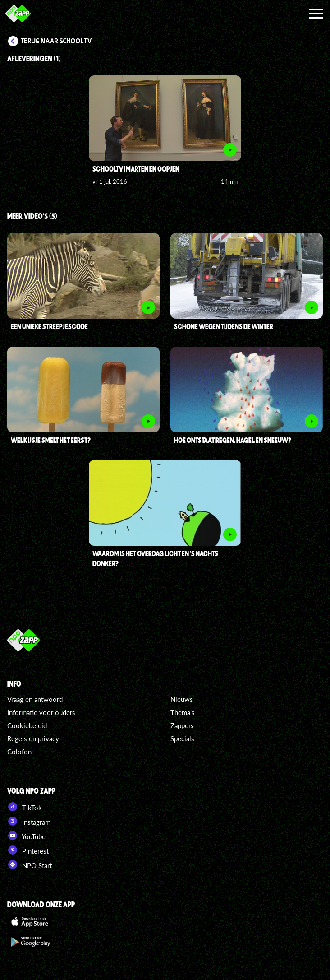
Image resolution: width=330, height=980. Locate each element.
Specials (182, 738)
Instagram (29, 821)
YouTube (26, 836)
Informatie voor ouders (41, 712)
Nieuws (182, 699)
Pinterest (28, 850)
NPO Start (30, 864)
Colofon (19, 752)
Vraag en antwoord (35, 699)
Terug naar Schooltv (56, 41)
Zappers (182, 725)
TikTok (25, 807)
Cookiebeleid (27, 725)
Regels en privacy (33, 738)
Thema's (183, 712)
